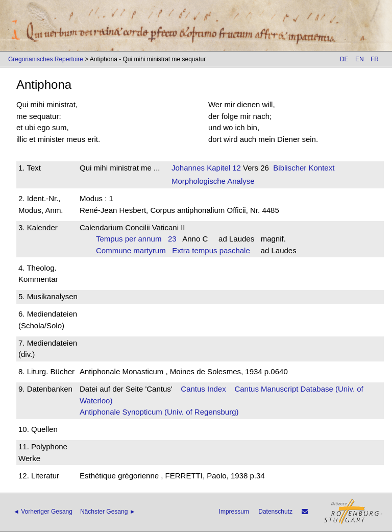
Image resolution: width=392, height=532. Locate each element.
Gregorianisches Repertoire (46, 59)
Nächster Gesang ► (108, 512)
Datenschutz (275, 512)
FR (375, 59)
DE (344, 59)
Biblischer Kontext (304, 168)
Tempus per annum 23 (136, 239)
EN (360, 59)
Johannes (188, 168)
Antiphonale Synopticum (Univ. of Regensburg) (159, 412)
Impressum (234, 512)
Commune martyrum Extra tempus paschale (173, 250)
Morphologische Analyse (213, 181)
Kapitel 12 (223, 168)
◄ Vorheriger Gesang (43, 512)
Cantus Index (203, 389)
